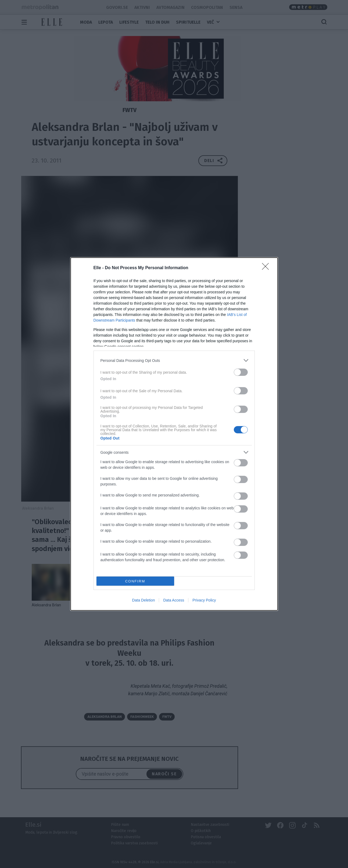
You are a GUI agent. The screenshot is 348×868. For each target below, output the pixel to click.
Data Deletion (144, 600)
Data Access (174, 600)
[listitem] (174, 360)
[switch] (241, 372)
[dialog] (174, 434)
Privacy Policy (204, 600)
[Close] (267, 268)
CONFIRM (135, 581)
